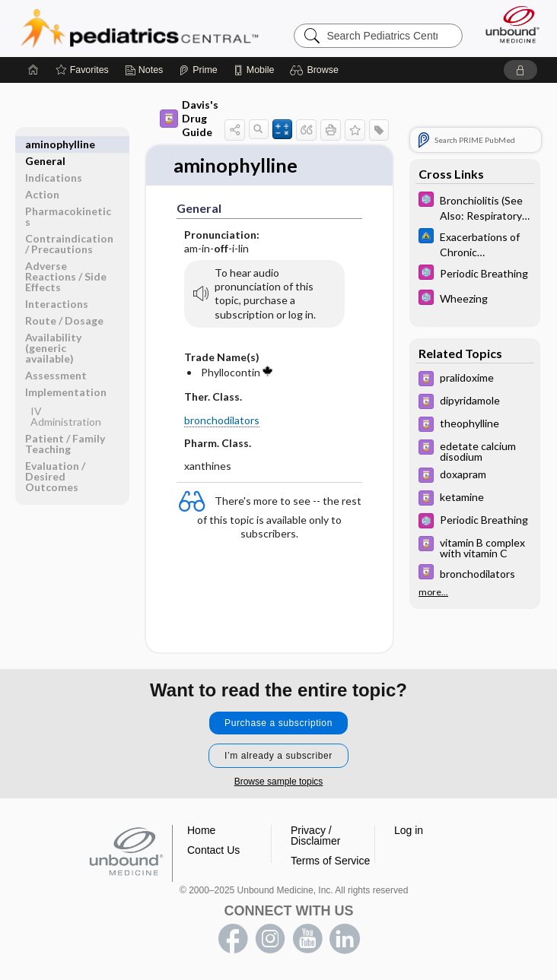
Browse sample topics (279, 782)
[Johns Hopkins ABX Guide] (475, 243)
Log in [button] (409, 830)
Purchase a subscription (278, 723)
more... (433, 591)
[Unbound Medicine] (508, 24)
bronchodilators (222, 420)
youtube (307, 939)
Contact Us (213, 850)
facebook (233, 939)
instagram (270, 939)
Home (201, 830)
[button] (316, 70)
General (45, 144)
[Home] (33, 70)
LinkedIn (345, 939)
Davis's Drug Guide (189, 118)
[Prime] (198, 70)
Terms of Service (330, 861)
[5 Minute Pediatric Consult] (475, 207)
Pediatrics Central (140, 28)
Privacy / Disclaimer (315, 836)
